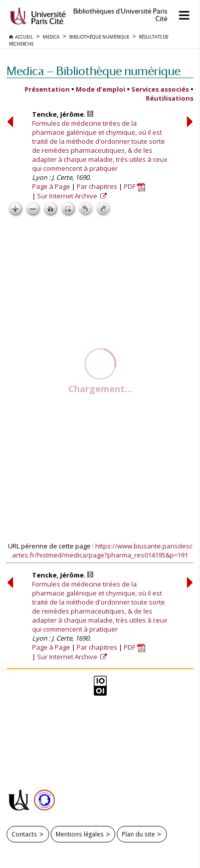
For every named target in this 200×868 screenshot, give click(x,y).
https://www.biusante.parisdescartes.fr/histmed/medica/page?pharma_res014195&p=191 (102, 550)
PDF (135, 186)
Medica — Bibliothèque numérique (93, 71)
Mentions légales (80, 834)
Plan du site (138, 834)
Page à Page (51, 186)
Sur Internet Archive (68, 196)
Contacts (24, 834)
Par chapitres (97, 186)
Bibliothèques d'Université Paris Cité (120, 15)
